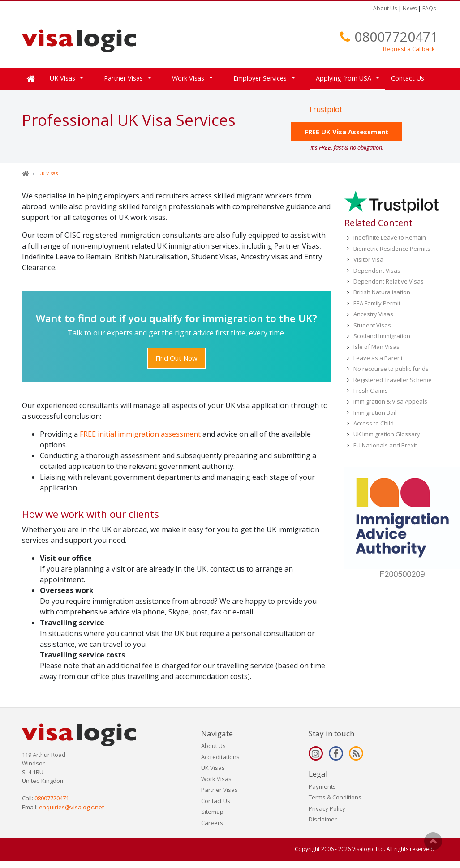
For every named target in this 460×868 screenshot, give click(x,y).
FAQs (429, 8)
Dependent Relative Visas (389, 281)
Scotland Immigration (382, 336)
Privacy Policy (327, 808)
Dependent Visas (377, 271)
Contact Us (408, 78)
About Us (385, 8)
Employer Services (260, 78)
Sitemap (212, 812)
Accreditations (220, 757)
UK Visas (62, 78)
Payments (322, 786)
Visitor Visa (368, 259)
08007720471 (396, 37)
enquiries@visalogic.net (71, 807)
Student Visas (372, 325)
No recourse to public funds (391, 369)
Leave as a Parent (378, 358)
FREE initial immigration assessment (140, 434)
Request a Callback (409, 49)
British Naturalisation (382, 292)
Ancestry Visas (373, 314)
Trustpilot (325, 109)
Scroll (433, 841)
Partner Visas (123, 78)
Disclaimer (323, 819)
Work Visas (188, 78)
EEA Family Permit (377, 303)
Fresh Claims (371, 391)
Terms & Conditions (335, 797)
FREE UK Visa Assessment (347, 132)
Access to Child (374, 423)
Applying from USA (344, 78)
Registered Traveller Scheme (393, 380)
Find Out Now (176, 358)
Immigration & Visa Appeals (390, 401)
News (410, 8)
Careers (212, 823)
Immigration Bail (375, 413)
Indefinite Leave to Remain (390, 237)
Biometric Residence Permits (392, 249)
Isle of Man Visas (376, 347)
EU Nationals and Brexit (385, 445)
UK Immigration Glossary (387, 434)
